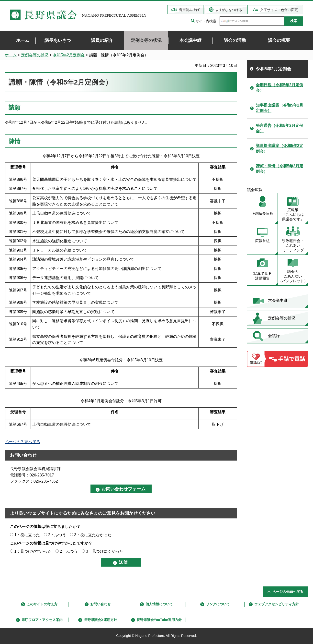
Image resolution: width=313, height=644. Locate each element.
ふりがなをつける (228, 10)
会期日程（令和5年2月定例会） (279, 88)
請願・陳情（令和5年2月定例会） (279, 169)
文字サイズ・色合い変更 (279, 10)
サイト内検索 (206, 21)
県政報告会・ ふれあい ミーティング (293, 245)
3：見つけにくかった (105, 551)
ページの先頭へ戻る (22, 442)
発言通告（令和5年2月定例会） (279, 128)
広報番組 (262, 241)
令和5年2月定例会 (69, 55)
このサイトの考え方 (42, 604)
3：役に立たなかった (93, 535)
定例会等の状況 (35, 55)
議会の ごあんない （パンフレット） (293, 276)
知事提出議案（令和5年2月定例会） (279, 108)
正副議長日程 (262, 213)
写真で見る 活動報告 (263, 276)
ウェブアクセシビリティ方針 (277, 604)
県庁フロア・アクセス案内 (42, 620)
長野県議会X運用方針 (100, 620)
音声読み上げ (189, 10)
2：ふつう (57, 535)
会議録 (274, 336)
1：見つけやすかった (33, 551)
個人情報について (159, 604)
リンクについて (218, 604)
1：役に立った (27, 535)
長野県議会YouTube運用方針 (159, 620)
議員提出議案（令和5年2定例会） (279, 148)
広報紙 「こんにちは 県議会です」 (293, 214)
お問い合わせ (101, 604)
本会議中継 (278, 300)
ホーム (11, 55)
